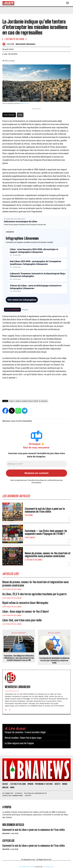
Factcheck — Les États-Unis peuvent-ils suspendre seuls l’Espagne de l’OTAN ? (46, 532)
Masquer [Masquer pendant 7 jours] (25, 310)
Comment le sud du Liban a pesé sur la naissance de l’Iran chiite (45, 510)
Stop (20, 115)
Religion (29, 515)
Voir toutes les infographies (22, 300)
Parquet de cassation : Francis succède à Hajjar (25, 732)
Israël (36, 401)
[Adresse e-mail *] (36, 464)
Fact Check (30, 538)
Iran (31, 401)
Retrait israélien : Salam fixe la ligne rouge (23, 738)
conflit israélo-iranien (18, 401)
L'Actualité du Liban (33, 560)
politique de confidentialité (47, 480)
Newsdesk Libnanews (26, 44)
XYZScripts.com (49, 867)
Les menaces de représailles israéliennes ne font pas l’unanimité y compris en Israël (54, 660)
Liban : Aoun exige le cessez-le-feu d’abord (25, 611)
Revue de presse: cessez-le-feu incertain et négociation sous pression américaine (48, 555)
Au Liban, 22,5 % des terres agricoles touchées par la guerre (34, 594)
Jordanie (44, 401)
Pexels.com (25, 103)
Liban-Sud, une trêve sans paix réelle (22, 620)
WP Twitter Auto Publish (27, 867)
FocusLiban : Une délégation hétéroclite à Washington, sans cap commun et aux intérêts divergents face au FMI (19, 658)
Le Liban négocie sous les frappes (19, 743)
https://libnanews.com (12, 691)
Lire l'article (9, 115)
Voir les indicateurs (12, 310)
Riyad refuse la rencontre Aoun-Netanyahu (25, 603)
